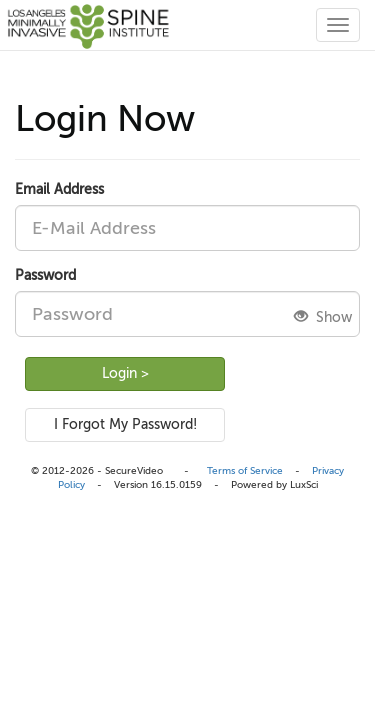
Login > (125, 373)
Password (45, 275)
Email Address (59, 189)
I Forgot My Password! (125, 424)
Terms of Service (245, 470)
